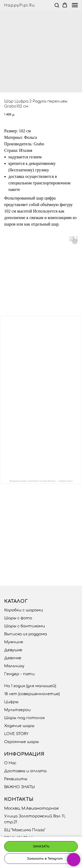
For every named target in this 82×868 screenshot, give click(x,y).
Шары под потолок (24, 718)
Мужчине (14, 642)
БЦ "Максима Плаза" (25, 830)
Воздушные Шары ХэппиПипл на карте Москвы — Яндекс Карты (41, 481)
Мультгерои (17, 710)
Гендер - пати (19, 674)
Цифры (11, 702)
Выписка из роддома (26, 634)
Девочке (13, 658)
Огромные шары (22, 742)
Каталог (16, 601)
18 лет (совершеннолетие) (32, 694)
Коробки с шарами (24, 610)
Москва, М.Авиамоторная (31, 808)
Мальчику (14, 666)
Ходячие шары (19, 726)
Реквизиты (16, 779)
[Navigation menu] (75, 5)
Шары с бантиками (25, 626)
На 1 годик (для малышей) (30, 686)
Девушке (13, 650)
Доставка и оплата (25, 771)
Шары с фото (18, 618)
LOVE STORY (16, 734)
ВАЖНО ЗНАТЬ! (20, 787)
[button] (57, 5)
